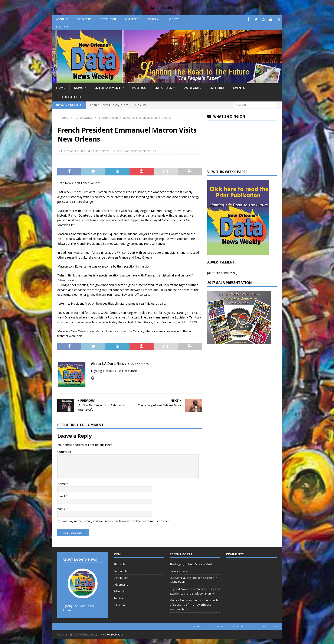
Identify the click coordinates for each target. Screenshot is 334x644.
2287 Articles (140, 364)
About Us (62, 19)
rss (276, 626)
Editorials (163, 88)
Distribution (108, 19)
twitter (218, 626)
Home (61, 88)
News (78, 88)
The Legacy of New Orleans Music (191, 564)
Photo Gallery (69, 97)
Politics (139, 88)
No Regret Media (113, 635)
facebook (199, 626)
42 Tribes (217, 88)
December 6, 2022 (74, 151)
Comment (64, 452)
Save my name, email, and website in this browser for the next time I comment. (116, 521)
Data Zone (192, 88)
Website (63, 509)
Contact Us (84, 19)
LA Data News (100, 151)
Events (239, 88)
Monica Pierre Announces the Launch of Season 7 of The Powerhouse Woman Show (194, 605)
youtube (260, 626)
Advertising (132, 19)
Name (62, 484)
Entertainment (107, 88)
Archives (174, 19)
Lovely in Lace (179, 571)
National (136, 151)
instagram (239, 626)
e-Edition (62, 27)
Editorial (154, 19)
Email (61, 496)
